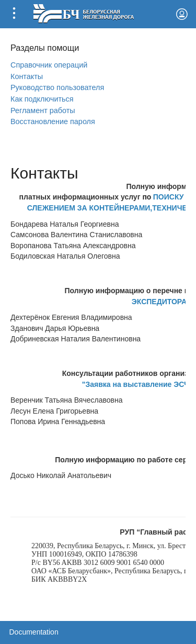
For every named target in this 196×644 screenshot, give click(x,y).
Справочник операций (49, 65)
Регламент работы (43, 110)
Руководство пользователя (57, 87)
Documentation (34, 632)
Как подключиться (42, 99)
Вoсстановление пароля (53, 121)
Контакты (27, 76)
